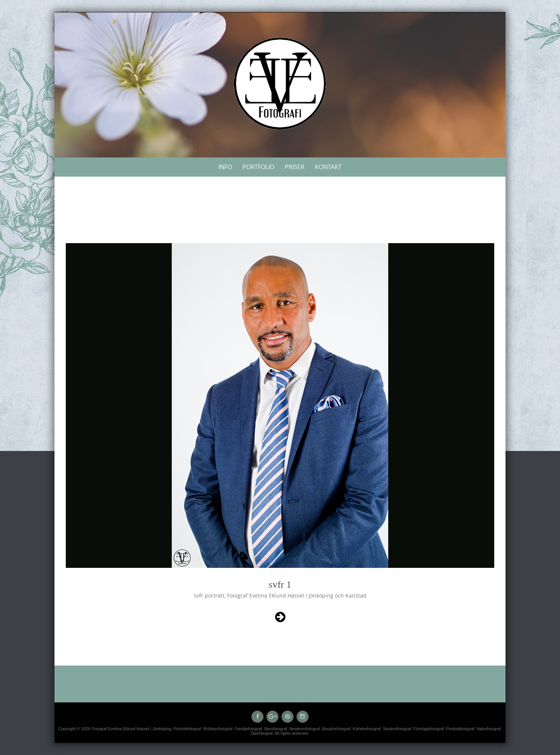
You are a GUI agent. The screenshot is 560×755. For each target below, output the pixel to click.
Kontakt (328, 167)
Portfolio (258, 167)
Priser (295, 167)
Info (225, 167)
